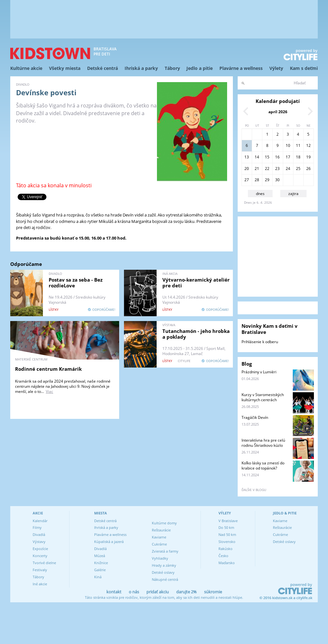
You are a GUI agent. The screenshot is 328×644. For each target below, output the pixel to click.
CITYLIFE (184, 361)
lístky (54, 309)
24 (288, 169)
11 (298, 145)
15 (267, 157)
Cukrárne (159, 544)
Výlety (276, 68)
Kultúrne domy (164, 523)
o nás (134, 592)
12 (308, 145)
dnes (260, 194)
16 (277, 157)
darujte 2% (186, 592)
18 (298, 157)
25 (298, 169)
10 (288, 145)
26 (308, 169)
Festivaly (40, 570)
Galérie (100, 570)
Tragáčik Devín (255, 417)
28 (257, 180)
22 (267, 169)
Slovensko (227, 542)
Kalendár (40, 521)
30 (277, 180)
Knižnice (101, 563)
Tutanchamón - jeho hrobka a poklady (196, 334)
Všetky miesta (65, 68)
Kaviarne (159, 537)
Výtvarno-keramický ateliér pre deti (196, 283)
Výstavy (39, 542)
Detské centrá (102, 68)
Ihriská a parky (141, 68)
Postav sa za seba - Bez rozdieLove (76, 283)
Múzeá (100, 556)
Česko (223, 556)
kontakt (114, 592)
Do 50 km (226, 527)
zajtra (293, 194)
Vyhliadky (160, 558)
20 (247, 169)
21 (257, 169)
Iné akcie (40, 584)
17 (288, 157)
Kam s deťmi (304, 68)
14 (257, 157)
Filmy (37, 527)
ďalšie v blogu (254, 490)
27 (247, 180)
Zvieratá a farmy (165, 551)
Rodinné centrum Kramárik (48, 369)
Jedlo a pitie (200, 68)
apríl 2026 (278, 112)
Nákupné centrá (165, 579)
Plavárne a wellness (241, 68)
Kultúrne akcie (26, 68)
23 (277, 169)
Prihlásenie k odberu (260, 342)
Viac (49, 391)
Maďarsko (227, 563)
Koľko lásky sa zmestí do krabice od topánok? (263, 466)
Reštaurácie (161, 530)
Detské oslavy (163, 572)
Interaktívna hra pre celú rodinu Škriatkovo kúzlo (263, 443)
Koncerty (40, 556)
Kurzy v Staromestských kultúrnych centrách (263, 397)
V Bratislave (228, 521)
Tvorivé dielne (44, 563)
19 (308, 157)
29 (267, 180)
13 (247, 157)
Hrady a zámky (164, 565)
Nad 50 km (227, 534)
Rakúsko (225, 549)
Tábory (172, 68)
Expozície (40, 549)
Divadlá (39, 534)
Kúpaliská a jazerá (109, 542)
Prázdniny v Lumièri (259, 372)
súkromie (213, 592)
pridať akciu (158, 592)
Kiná (98, 577)
